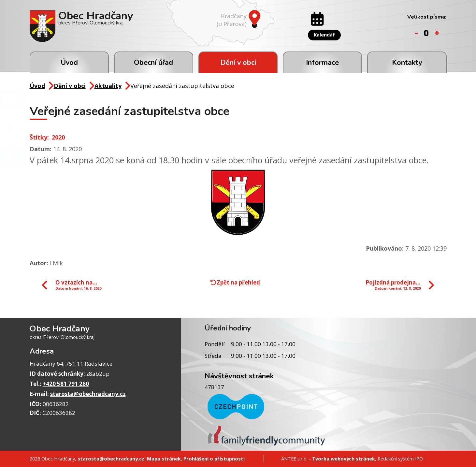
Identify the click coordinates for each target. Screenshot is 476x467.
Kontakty (407, 63)
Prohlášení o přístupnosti (214, 459)
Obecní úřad (153, 63)
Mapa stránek (164, 459)
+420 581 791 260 (66, 384)
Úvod (69, 63)
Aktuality (108, 86)
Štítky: (39, 137)
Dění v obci (238, 63)
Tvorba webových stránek (344, 459)
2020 (58, 137)
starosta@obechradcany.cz (88, 394)
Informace (322, 63)
